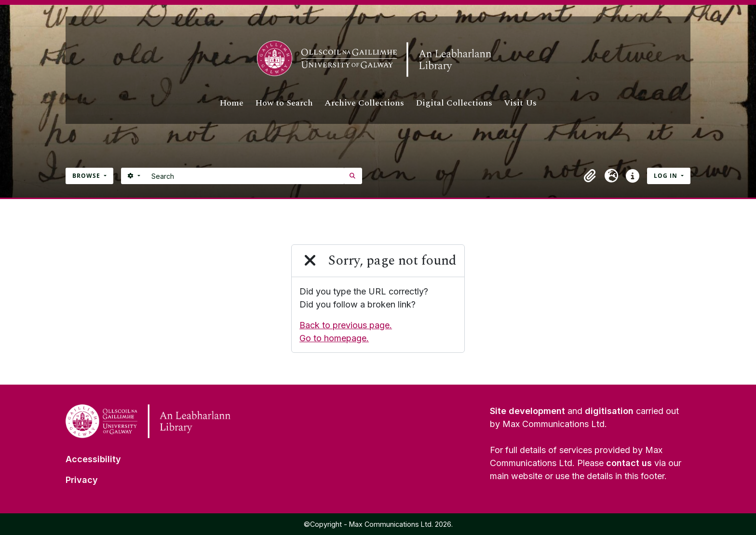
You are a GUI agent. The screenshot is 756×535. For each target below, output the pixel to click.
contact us (629, 463)
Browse (87, 176)
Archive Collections (364, 103)
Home (231, 103)
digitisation (609, 411)
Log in (667, 176)
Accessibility (93, 459)
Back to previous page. (346, 325)
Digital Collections (454, 103)
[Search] (245, 176)
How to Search (284, 103)
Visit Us (520, 103)
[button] (590, 176)
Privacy (82, 480)
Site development (527, 411)
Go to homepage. (334, 338)
